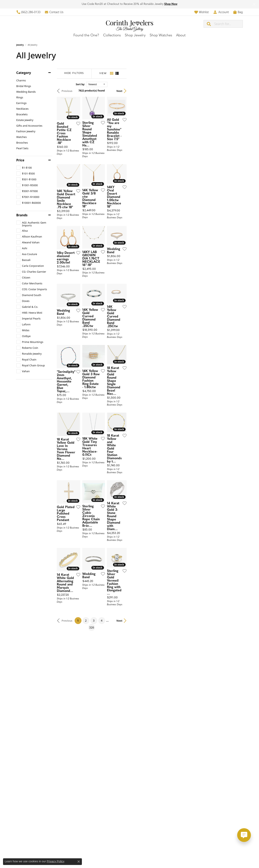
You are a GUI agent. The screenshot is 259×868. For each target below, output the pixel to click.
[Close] (254, 4)
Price (20, 160)
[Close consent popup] (79, 862)
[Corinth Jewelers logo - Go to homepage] (129, 24)
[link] (29, 12)
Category (24, 73)
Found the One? (86, 35)
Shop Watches (161, 35)
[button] (201, 12)
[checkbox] (24, 168)
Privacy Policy (55, 861)
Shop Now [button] (171, 4)
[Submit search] (209, 24)
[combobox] (228, 24)
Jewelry (20, 45)
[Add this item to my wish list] (114, 161)
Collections (112, 35)
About (181, 35)
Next (236, 91)
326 (167, 767)
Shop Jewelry (135, 35)
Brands (22, 215)
